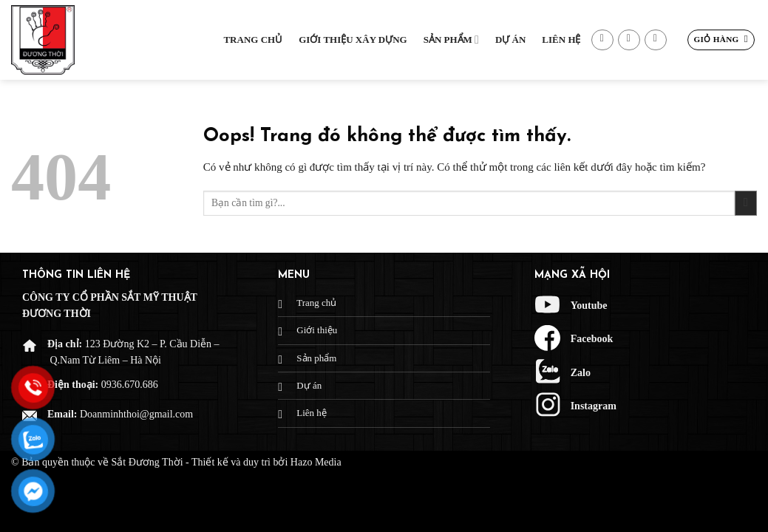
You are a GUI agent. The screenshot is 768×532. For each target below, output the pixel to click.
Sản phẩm (451, 40)
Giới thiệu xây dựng (353, 40)
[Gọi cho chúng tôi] (656, 40)
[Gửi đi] (746, 204)
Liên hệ (561, 40)
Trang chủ (253, 40)
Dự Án (510, 40)
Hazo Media (316, 462)
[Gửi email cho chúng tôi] (629, 40)
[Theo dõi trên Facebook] (602, 40)
